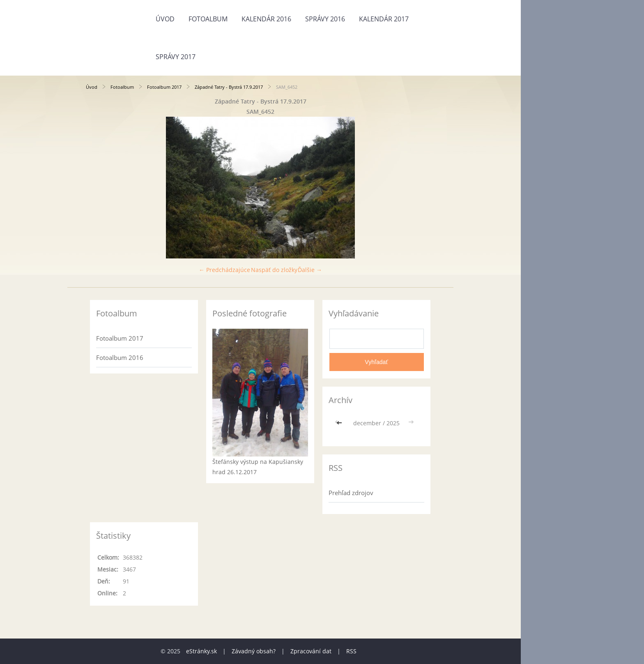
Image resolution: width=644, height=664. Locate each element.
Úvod (165, 19)
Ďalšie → (310, 270)
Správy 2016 (325, 19)
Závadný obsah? (254, 651)
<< (340, 423)
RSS (351, 651)
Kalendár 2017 (384, 19)
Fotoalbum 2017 (164, 87)
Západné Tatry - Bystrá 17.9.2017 (229, 87)
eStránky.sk (201, 651)
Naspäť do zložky (274, 270)
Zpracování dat (311, 651)
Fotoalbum (208, 19)
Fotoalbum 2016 (120, 357)
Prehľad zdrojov (351, 493)
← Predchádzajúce (224, 270)
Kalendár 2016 (266, 19)
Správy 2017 (176, 57)
